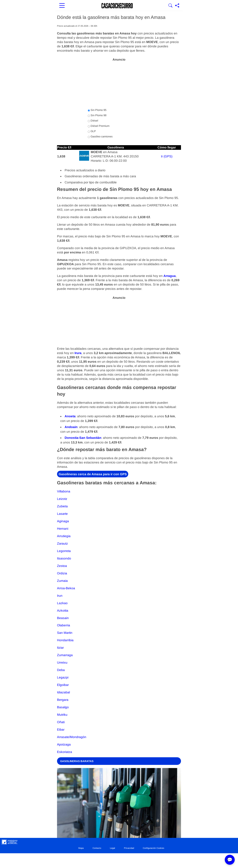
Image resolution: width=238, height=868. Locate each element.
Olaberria (64, 625)
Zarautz (62, 543)
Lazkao (62, 603)
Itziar (60, 648)
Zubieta (62, 506)
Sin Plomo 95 (97, 110)
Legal (112, 848)
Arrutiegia (64, 536)
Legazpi (63, 677)
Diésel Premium (99, 126)
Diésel (93, 121)
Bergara (63, 700)
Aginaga (63, 521)
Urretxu (62, 663)
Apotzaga (64, 744)
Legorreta (64, 551)
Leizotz (62, 499)
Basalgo (63, 707)
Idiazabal (63, 692)
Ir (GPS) (167, 156)
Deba (61, 670)
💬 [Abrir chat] (230, 860)
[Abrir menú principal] (62, 6)
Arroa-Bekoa (66, 588)
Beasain (63, 618)
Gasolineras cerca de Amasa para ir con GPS (93, 474)
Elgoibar (63, 685)
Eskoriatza (65, 752)
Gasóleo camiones (100, 137)
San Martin (65, 633)
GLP (92, 131)
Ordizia (62, 573)
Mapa (81, 848)
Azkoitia (63, 611)
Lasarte (62, 514)
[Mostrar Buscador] (170, 6)
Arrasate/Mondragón (72, 737)
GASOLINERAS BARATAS (77, 761)
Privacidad (129, 848)
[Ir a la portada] (117, 6)
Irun (60, 596)
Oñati (61, 722)
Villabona (64, 491)
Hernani (63, 529)
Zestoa (62, 566)
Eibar (61, 730)
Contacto (97, 848)
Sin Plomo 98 (97, 115)
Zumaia (62, 581)
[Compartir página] (177, 6)
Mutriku (62, 715)
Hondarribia (65, 640)
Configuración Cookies (154, 848)
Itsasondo (64, 558)
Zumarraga (65, 655)
